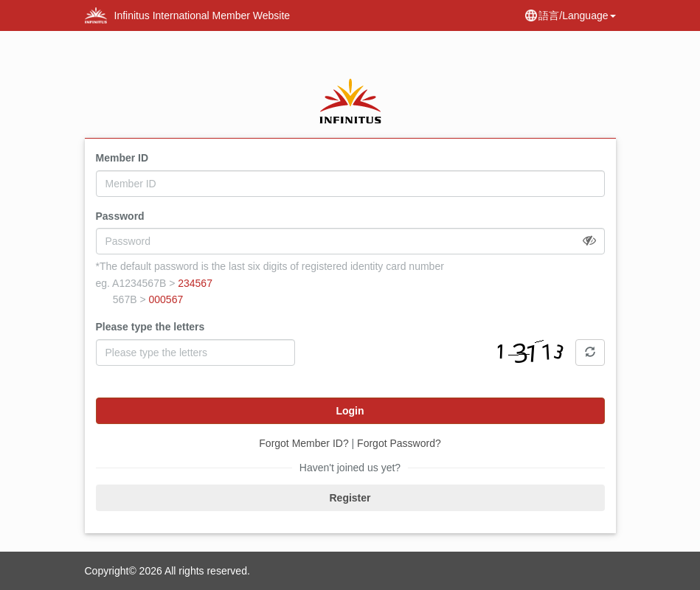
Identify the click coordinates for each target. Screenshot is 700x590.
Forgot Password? (399, 443)
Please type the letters (150, 327)
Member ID (122, 158)
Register (350, 498)
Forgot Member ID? (304, 443)
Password (120, 216)
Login (350, 411)
